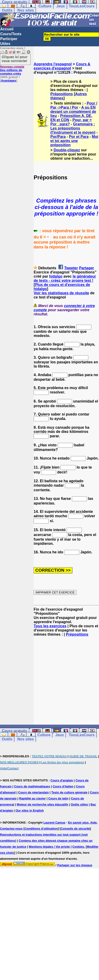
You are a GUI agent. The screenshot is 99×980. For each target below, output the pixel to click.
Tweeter (71, 268)
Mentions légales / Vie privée (49, 847)
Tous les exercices (50, 626)
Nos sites (26, 10)
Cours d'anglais (62, 780)
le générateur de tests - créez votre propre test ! (65, 278)
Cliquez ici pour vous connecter (15, 59)
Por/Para (58, 137)
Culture (45, 6)
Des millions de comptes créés (12, 70)
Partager (87, 268)
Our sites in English (30, 810)
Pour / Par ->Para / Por (74, 105)
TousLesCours (82, 6)
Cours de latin (58, 798)
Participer (9, 39)
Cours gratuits (14, 731)
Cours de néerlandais (33, 792)
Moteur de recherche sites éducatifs (42, 804)
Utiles (5, 44)
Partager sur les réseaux (75, 865)
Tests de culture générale (69, 792)
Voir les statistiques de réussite (61, 293)
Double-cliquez (67, 150)
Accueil (7, 29)
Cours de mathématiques (32, 786)
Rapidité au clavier (32, 798)
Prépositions (62, 94)
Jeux (61, 6)
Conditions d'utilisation (41, 829)
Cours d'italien (63, 786)
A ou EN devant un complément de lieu (73, 112)
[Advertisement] (66, 681)
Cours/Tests (11, 34)
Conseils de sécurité (75, 829)
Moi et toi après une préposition (74, 141)
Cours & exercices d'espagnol (62, 66)
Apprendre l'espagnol (53, 64)
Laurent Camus (54, 823)
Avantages (8, 81)
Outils (7, 10)
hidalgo (56, 276)
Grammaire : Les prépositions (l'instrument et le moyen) (73, 128)
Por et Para (79, 137)
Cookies (78, 847)
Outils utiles (79, 804)
